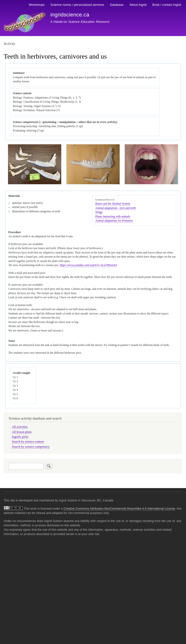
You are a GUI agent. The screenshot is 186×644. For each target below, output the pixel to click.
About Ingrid (138, 5)
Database (117, 5)
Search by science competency (31, 447)
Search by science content (28, 442)
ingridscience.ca (70, 15)
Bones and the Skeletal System (113, 204)
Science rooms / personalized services (77, 5)
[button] (35, 183)
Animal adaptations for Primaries (114, 221)
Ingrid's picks (20, 437)
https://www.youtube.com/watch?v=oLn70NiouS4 (88, 265)
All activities (20, 427)
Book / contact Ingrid (167, 5)
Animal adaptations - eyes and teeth (115, 208)
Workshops (37, 5)
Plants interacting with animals (113, 217)
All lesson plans (22, 432)
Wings (99, 212)
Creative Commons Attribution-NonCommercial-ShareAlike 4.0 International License (119, 509)
